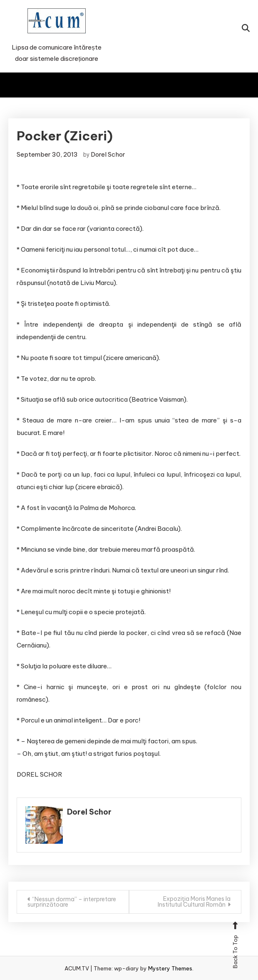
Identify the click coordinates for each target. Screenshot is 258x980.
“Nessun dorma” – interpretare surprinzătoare (72, 902)
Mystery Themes (170, 968)
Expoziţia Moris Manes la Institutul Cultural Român (194, 902)
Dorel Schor (108, 154)
